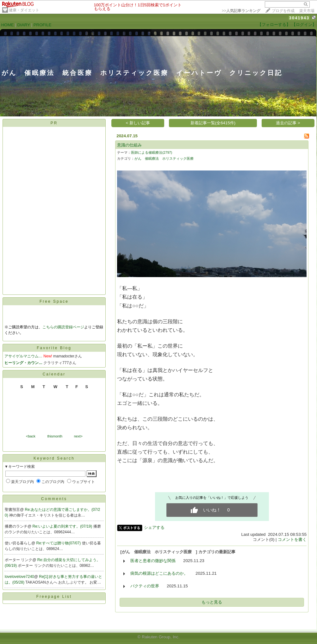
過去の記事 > (288, 123)
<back (31, 436)
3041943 (299, 18)
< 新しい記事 (138, 123)
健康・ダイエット (24, 10)
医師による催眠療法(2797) (152, 152)
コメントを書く (292, 539)
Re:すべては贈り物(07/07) (59, 543)
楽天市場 (307, 11)
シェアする (154, 527)
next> (78, 436)
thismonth (55, 436)
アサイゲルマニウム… (23, 356)
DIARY (24, 25)
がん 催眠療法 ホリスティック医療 (166, 158)
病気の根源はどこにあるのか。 (159, 573)
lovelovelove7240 (19, 577)
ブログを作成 (283, 11)
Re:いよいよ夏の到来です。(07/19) (63, 526)
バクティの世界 (145, 586)
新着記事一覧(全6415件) (213, 123)
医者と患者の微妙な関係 (153, 561)
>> (241, 11)
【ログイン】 (304, 25)
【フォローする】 (274, 25)
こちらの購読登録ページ (63, 327)
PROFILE (43, 25)
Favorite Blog (54, 348)
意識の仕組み (129, 145)
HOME (8, 25)
